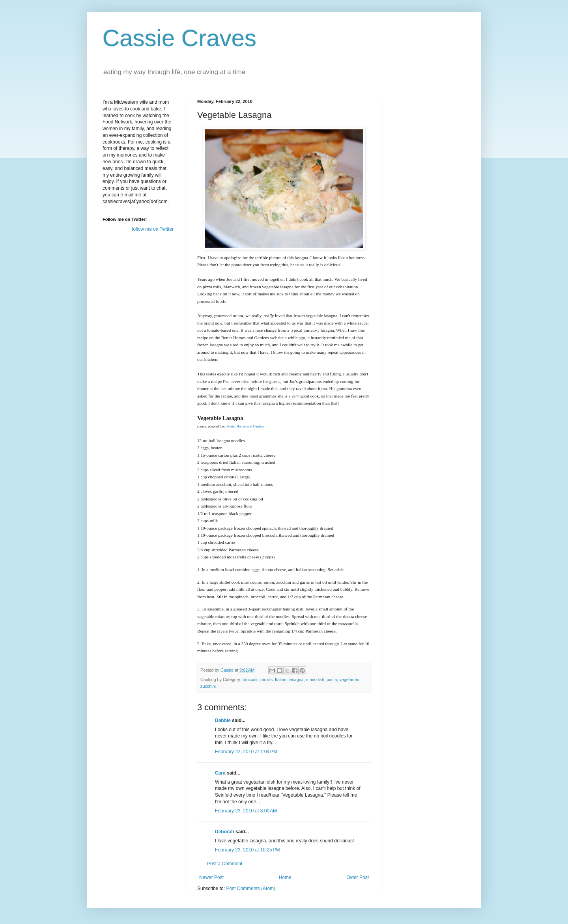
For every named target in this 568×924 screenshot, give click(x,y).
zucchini (208, 686)
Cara (220, 773)
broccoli (250, 679)
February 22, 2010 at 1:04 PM (246, 752)
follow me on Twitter (153, 229)
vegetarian (349, 679)
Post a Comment (225, 864)
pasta (332, 679)
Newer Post (211, 877)
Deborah (225, 832)
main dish (315, 679)
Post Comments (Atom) (251, 889)
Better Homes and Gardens (246, 426)
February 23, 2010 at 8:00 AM (246, 811)
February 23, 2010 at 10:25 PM (247, 850)
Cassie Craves (179, 38)
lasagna (296, 679)
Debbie (223, 721)
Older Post (358, 877)
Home (285, 877)
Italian (281, 679)
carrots (266, 679)
